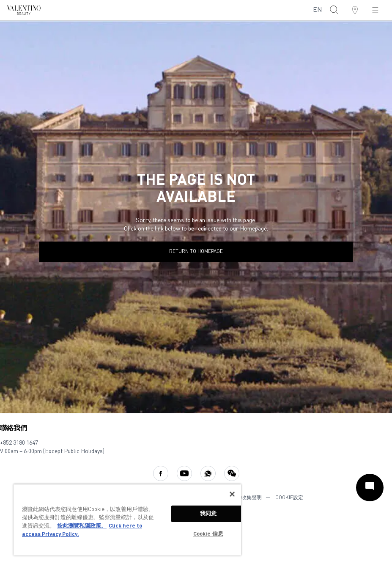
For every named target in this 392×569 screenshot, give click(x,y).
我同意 (208, 514)
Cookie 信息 (208, 534)
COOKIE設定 (289, 498)
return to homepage (196, 252)
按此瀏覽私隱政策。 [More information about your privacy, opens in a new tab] (82, 526)
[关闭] (232, 494)
